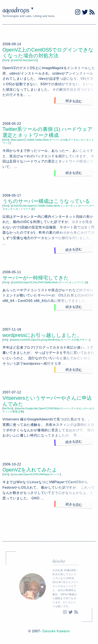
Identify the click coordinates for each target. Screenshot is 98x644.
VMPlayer (44, 474)
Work (46, 140)
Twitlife (30, 140)
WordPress (54, 340)
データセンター (77, 140)
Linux (15, 474)
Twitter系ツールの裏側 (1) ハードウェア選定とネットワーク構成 (48, 132)
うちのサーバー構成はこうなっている (46, 201)
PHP (40, 282)
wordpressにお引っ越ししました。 (42, 335)
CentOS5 (17, 60)
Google (29, 408)
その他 (64, 140)
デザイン (84, 340)
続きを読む (74, 101)
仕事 (21, 412)
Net (25, 60)
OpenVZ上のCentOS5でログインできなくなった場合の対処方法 (48, 53)
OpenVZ (32, 60)
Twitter (39, 140)
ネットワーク (23, 209)
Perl (35, 282)
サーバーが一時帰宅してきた (36, 278)
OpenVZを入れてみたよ (30, 470)
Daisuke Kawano (56, 631)
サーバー (54, 140)
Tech (6, 60)
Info (5, 340)
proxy (44, 340)
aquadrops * (18, 11)
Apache (15, 340)
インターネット (69, 206)
